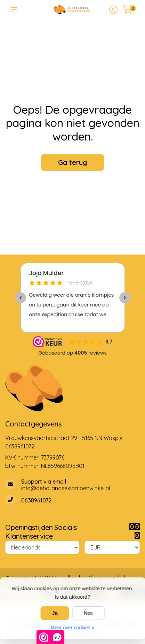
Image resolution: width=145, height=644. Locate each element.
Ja (55, 613)
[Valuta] (112, 547)
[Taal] (42, 547)
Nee (88, 613)
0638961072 (20, 446)
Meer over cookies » (72, 628)
